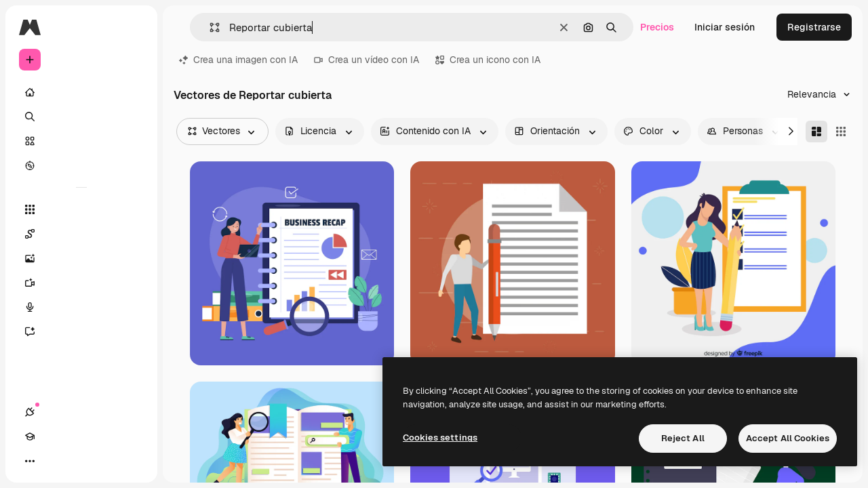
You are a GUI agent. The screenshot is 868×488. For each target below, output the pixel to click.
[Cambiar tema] (79, 461)
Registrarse (814, 27)
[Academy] (54, 461)
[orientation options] (556, 131)
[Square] (841, 131)
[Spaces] (81, 234)
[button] (209, 27)
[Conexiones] (30, 461)
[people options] (744, 131)
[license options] (320, 131)
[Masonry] (816, 131)
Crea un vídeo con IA (367, 60)
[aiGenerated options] (435, 131)
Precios (657, 27)
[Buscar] (81, 117)
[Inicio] (81, 92)
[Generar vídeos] (81, 283)
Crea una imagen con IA (238, 60)
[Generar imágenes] (81, 258)
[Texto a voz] (81, 307)
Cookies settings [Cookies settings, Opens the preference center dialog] (440, 438)
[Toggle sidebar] (133, 27)
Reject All (683, 438)
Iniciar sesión (725, 27)
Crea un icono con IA (488, 60)
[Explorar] (81, 165)
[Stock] (81, 141)
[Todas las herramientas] (81, 209)
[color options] (653, 131)
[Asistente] (81, 331)
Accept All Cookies (788, 438)
